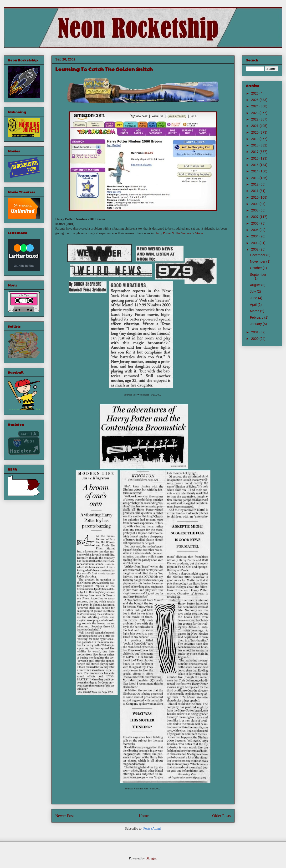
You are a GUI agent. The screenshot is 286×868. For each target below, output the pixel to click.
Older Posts (221, 816)
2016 (255, 158)
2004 (255, 236)
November (258, 261)
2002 (255, 249)
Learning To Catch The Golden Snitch (104, 69)
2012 (255, 184)
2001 (255, 332)
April (254, 305)
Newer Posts (65, 816)
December (258, 255)
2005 (255, 230)
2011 (255, 191)
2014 (255, 171)
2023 (255, 113)
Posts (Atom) (152, 829)
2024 (255, 106)
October (256, 268)
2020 (255, 132)
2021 (255, 126)
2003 (255, 243)
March (255, 311)
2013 (255, 178)
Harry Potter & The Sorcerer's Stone (179, 233)
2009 (255, 204)
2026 (255, 93)
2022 (255, 119)
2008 (255, 210)
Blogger (151, 858)
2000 (255, 339)
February (257, 317)
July (253, 291)
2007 (255, 217)
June (254, 298)
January (256, 324)
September (258, 275)
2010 (255, 197)
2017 (255, 152)
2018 (255, 145)
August (256, 285)
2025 (255, 100)
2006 (255, 223)
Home (144, 816)
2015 (255, 165)
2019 (255, 139)
